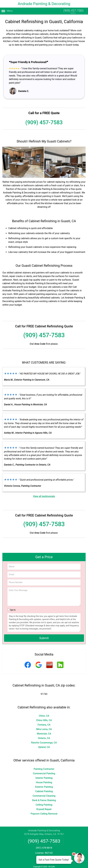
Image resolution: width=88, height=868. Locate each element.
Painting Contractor (44, 769)
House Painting (44, 782)
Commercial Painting (44, 773)
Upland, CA (44, 747)
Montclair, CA (44, 734)
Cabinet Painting (44, 791)
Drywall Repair (44, 809)
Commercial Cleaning (44, 796)
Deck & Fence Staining (44, 800)
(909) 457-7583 (73, 11)
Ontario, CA (44, 738)
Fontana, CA (44, 725)
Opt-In (13, 610)
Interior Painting (44, 778)
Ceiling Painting (44, 805)
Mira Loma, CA (44, 729)
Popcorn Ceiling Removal (44, 814)
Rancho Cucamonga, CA (44, 743)
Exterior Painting (44, 787)
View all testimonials (44, 496)
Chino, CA (44, 716)
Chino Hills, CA (44, 720)
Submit (44, 638)
